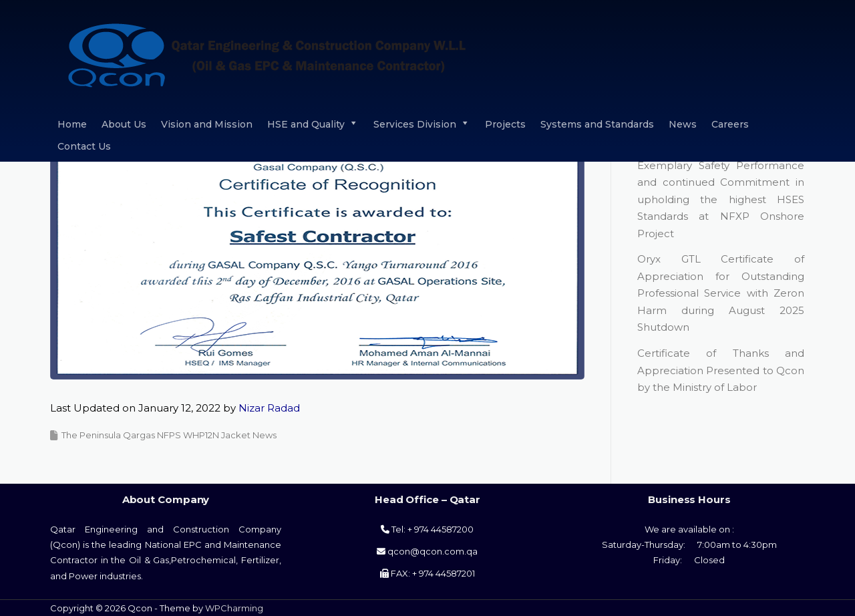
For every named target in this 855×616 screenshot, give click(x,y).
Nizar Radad (269, 408)
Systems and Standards (597, 124)
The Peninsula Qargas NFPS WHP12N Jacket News (169, 435)
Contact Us (84, 146)
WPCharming (234, 608)
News (683, 124)
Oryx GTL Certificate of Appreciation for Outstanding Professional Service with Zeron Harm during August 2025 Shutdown (721, 293)
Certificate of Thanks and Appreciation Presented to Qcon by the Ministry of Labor (721, 370)
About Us (124, 124)
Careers (730, 124)
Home (72, 124)
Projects (505, 124)
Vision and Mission (207, 124)
